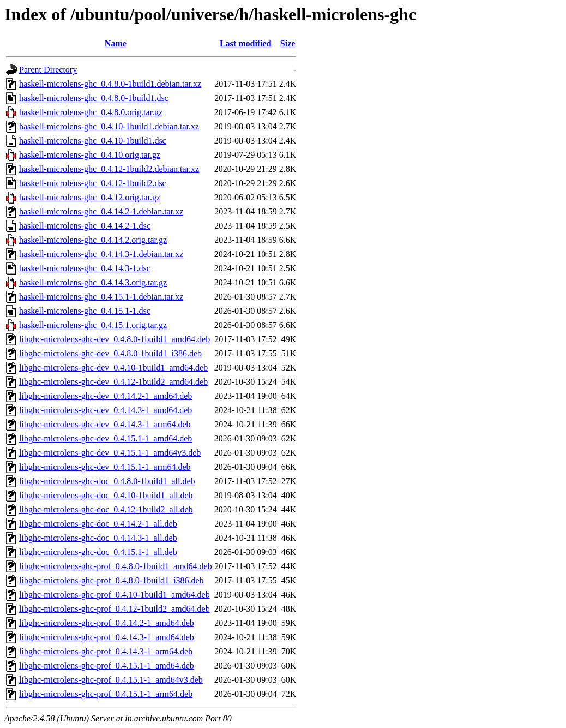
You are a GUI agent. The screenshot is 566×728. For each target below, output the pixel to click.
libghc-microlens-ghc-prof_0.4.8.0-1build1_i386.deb (112, 580)
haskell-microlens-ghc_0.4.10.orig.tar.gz (90, 155)
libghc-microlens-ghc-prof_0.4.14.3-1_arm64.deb (106, 651)
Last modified (246, 43)
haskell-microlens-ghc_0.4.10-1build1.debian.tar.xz (109, 126)
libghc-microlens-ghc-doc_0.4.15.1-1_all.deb (98, 552)
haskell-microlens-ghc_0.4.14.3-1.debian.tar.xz (101, 254)
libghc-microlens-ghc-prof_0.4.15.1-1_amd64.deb (107, 666)
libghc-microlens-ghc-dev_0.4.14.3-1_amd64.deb (106, 410)
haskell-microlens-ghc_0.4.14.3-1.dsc (85, 268)
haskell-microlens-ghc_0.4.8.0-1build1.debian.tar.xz (110, 84)
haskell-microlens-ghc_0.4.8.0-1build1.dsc (94, 98)
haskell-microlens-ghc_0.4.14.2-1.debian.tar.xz (101, 211)
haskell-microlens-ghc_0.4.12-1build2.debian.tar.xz (109, 169)
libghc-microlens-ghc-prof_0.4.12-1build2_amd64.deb (115, 609)
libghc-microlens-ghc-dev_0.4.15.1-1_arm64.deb (105, 467)
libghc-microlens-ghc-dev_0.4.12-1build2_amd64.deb (113, 382)
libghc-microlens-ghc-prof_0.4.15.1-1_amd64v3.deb (111, 680)
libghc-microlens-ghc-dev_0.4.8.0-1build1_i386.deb (110, 353)
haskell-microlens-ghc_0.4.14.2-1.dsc (85, 226)
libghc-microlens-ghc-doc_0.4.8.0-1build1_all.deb (107, 481)
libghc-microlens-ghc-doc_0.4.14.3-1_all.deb (98, 538)
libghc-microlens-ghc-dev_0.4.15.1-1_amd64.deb (106, 438)
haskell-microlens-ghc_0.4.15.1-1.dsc (85, 311)
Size (288, 43)
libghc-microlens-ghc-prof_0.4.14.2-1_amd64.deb (107, 623)
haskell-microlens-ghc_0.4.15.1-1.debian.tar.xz (101, 297)
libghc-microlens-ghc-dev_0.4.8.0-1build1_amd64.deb (115, 339)
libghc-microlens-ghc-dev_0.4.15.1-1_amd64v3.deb (110, 453)
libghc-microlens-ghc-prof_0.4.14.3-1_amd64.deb (107, 637)
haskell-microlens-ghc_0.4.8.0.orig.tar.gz (91, 112)
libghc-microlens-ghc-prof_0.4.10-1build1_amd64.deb (115, 595)
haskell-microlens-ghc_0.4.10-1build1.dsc (93, 141)
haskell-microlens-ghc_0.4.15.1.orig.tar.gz (93, 325)
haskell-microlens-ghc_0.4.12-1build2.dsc (93, 183)
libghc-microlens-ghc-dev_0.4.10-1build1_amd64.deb (113, 368)
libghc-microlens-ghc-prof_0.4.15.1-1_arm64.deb (106, 694)
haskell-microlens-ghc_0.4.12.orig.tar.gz (90, 197)
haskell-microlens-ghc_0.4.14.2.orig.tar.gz (93, 240)
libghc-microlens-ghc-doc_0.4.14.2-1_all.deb (98, 524)
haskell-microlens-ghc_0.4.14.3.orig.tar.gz (93, 282)
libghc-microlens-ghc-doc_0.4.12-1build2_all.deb (106, 509)
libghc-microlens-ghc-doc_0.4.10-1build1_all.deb (106, 495)
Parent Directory (48, 70)
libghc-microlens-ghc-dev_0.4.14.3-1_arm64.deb (105, 424)
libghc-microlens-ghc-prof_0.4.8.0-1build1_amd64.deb (116, 566)
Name (116, 43)
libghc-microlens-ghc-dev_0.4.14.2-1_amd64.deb (106, 396)
